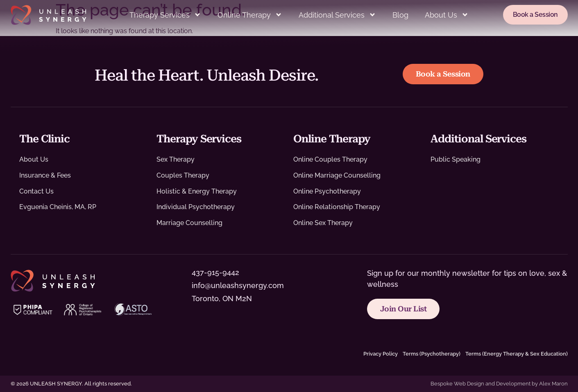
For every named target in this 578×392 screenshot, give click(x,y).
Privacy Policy (381, 354)
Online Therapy (250, 15)
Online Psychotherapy (327, 191)
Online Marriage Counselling (337, 175)
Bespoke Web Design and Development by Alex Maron (499, 384)
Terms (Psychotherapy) (432, 354)
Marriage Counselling (189, 223)
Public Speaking (456, 159)
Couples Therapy (183, 175)
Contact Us (36, 191)
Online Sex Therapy (323, 223)
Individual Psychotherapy (196, 207)
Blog (400, 15)
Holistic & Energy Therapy (197, 191)
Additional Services (337, 15)
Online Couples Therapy (330, 159)
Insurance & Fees (45, 175)
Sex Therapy (176, 159)
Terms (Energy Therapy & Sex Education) (517, 354)
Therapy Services (165, 15)
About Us (447, 15)
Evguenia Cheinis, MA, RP (58, 207)
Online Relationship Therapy (337, 207)
